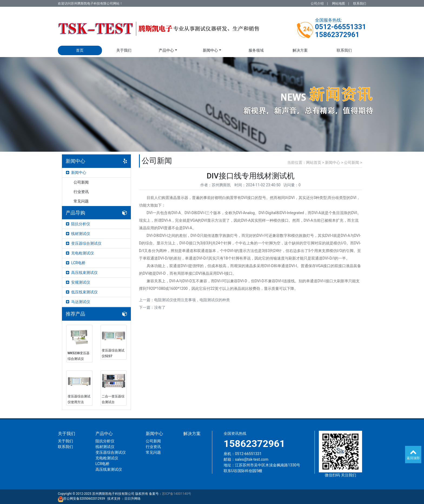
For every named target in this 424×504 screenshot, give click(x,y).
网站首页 (314, 163)
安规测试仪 (78, 282)
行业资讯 (81, 192)
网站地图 (339, 4)
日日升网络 (132, 499)
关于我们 (124, 50)
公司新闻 (81, 182)
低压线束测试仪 (82, 292)
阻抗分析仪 (78, 224)
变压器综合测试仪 (84, 243)
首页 (80, 50)
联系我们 (360, 4)
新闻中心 (210, 50)
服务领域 (256, 50)
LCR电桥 (76, 263)
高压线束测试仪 (82, 273)
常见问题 (81, 201)
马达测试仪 (78, 302)
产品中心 (166, 50)
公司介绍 (317, 4)
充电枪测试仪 (80, 253)
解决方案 (300, 50)
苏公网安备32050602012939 (84, 499)
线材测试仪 (78, 234)
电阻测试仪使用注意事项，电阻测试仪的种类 (192, 300)
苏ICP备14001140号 (177, 494)
